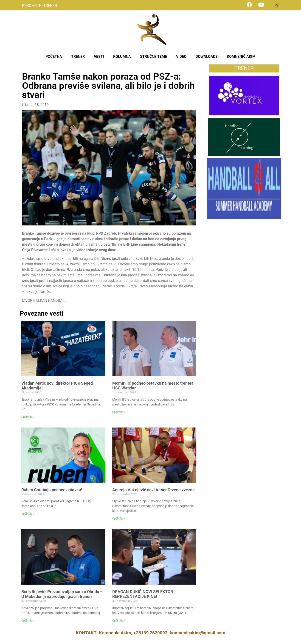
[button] (277, 5)
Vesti (26, 67)
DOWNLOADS (207, 57)
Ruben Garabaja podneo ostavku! (52, 490)
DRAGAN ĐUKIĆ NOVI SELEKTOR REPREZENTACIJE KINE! (143, 594)
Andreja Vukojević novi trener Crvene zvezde (153, 490)
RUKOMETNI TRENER (39, 6)
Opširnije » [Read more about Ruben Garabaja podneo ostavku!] (28, 514)
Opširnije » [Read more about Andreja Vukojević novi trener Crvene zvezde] (119, 519)
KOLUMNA (122, 57)
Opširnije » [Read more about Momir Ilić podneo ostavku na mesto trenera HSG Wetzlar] (119, 412)
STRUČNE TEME (153, 57)
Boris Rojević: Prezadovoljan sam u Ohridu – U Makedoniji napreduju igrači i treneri (62, 594)
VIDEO (181, 57)
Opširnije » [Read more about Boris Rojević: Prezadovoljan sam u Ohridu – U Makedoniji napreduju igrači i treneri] (28, 621)
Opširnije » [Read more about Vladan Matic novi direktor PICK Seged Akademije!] (28, 417)
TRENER (78, 57)
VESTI (99, 57)
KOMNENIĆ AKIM (241, 57)
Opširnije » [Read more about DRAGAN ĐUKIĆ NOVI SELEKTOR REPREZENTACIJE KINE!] (119, 621)
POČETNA (54, 57)
